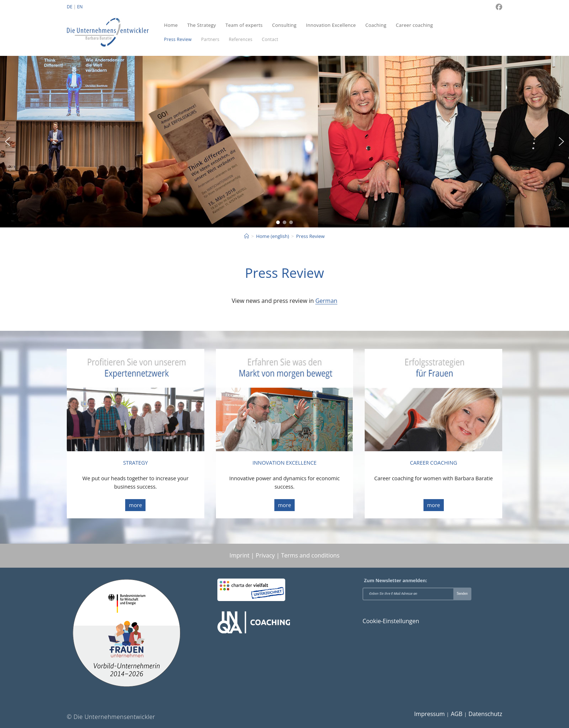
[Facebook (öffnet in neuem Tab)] (498, 7)
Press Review (178, 39)
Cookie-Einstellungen (391, 621)
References (240, 39)
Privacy (265, 555)
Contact (270, 39)
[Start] (247, 236)
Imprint (239, 555)
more (135, 505)
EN (80, 7)
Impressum (429, 714)
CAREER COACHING (434, 463)
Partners (210, 39)
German (326, 301)
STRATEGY (135, 463)
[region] (284, 142)
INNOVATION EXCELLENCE (285, 463)
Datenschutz (485, 714)
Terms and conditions (310, 555)
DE (69, 7)
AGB (457, 714)
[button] (8, 141)
